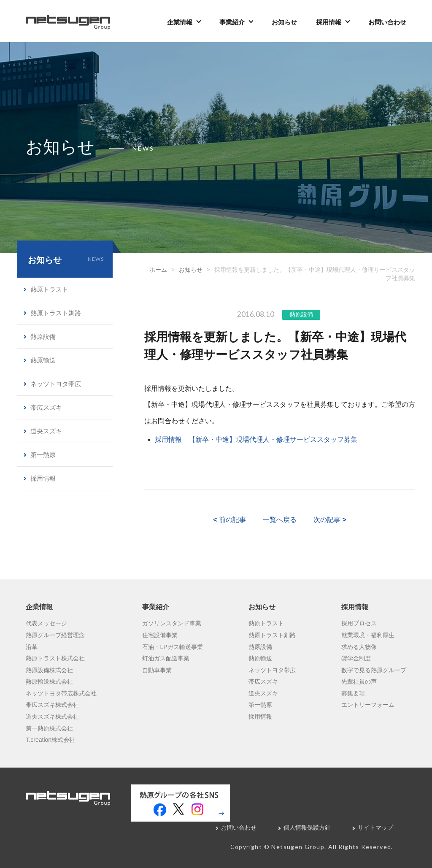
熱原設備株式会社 (49, 670)
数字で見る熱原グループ (374, 670)
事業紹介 (232, 22)
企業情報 (180, 22)
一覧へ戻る (280, 520)
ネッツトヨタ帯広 (56, 384)
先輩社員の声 (359, 681)
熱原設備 (301, 314)
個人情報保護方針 (307, 827)
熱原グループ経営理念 (55, 635)
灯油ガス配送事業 (166, 658)
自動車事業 (157, 670)
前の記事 (229, 520)
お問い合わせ (387, 22)
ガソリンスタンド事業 (172, 623)
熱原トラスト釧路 (56, 313)
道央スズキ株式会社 (52, 717)
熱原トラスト (49, 289)
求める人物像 (359, 647)
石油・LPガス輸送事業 (172, 647)
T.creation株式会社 (50, 740)
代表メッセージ (46, 623)
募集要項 (353, 693)
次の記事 (330, 520)
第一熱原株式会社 (49, 728)
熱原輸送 (43, 360)
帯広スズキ (46, 407)
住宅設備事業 (160, 635)
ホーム (158, 270)
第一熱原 (43, 455)
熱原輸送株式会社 (49, 681)
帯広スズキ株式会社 (52, 705)
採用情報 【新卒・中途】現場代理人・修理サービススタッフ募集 (256, 439)
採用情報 (329, 22)
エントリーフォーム (368, 705)
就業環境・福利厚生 (368, 635)
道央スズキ (46, 431)
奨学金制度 (356, 658)
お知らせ (284, 22)
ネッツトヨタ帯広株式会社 (61, 693)
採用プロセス (359, 623)
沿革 (32, 647)
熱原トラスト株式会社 (55, 658)
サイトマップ (375, 827)
